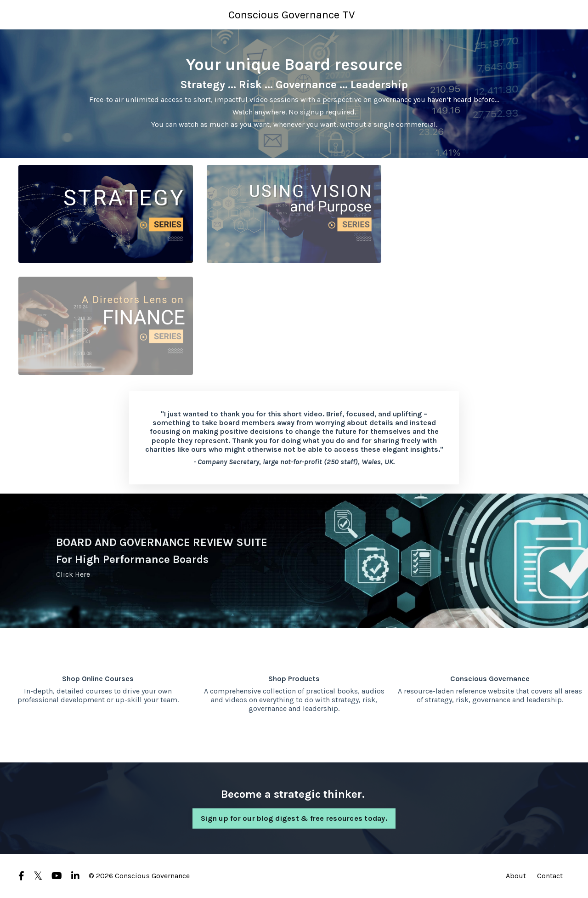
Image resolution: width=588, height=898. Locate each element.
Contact (550, 876)
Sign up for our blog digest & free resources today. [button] (294, 818)
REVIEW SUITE (230, 542)
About (516, 876)
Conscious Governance (490, 679)
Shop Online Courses (98, 679)
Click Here (73, 574)
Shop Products (294, 679)
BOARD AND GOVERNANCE (123, 542)
